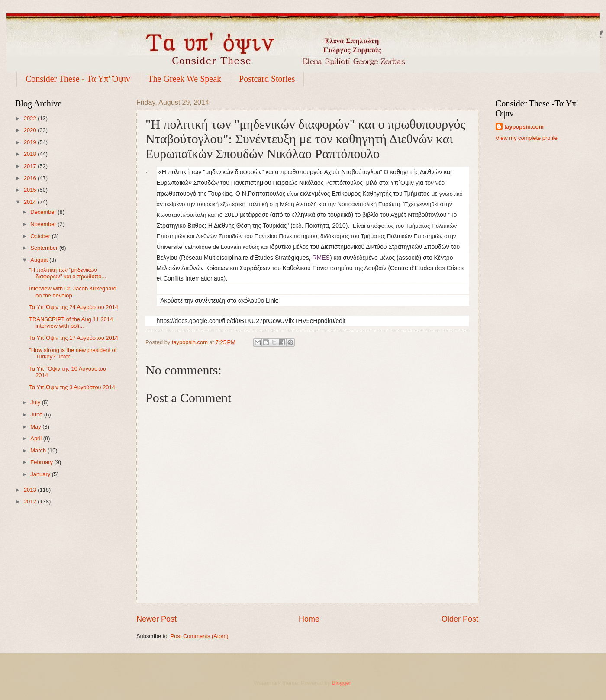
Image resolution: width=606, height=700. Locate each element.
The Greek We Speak (184, 79)
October (41, 236)
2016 (31, 178)
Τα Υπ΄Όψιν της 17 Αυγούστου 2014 (74, 338)
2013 (31, 490)
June (37, 415)
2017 (31, 166)
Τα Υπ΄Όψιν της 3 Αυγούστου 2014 (72, 387)
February (42, 462)
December (44, 212)
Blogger (342, 683)
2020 (31, 130)
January (41, 474)
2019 (31, 142)
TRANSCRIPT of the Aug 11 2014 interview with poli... (71, 323)
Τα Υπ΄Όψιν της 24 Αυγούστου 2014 (74, 307)
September (45, 248)
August (40, 260)
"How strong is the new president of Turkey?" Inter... (73, 353)
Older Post (460, 619)
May (36, 427)
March (39, 450)
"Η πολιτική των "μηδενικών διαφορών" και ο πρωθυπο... (68, 273)
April (37, 438)
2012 (31, 502)
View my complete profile (527, 138)
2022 (31, 118)
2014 (31, 202)
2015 (31, 190)
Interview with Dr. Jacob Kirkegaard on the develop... (73, 292)
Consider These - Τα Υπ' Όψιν (78, 79)
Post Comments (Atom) (200, 636)
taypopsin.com (524, 127)
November (44, 224)
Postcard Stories (267, 79)
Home (309, 619)
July (36, 402)
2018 (31, 154)
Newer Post (156, 619)
